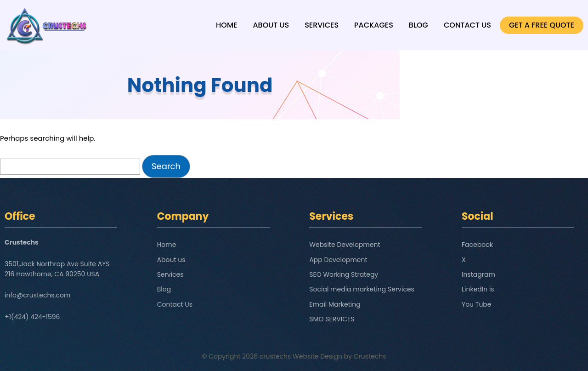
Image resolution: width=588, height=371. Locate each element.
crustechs (275, 356)
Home (226, 25)
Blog (418, 25)
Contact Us (467, 25)
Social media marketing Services (362, 289)
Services (322, 25)
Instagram (478, 274)
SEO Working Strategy (344, 274)
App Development (338, 260)
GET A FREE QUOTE (542, 25)
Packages (374, 25)
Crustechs (370, 356)
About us (271, 25)
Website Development (345, 245)
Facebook (477, 245)
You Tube (477, 304)
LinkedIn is (478, 289)
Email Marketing (335, 304)
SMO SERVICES (332, 319)
